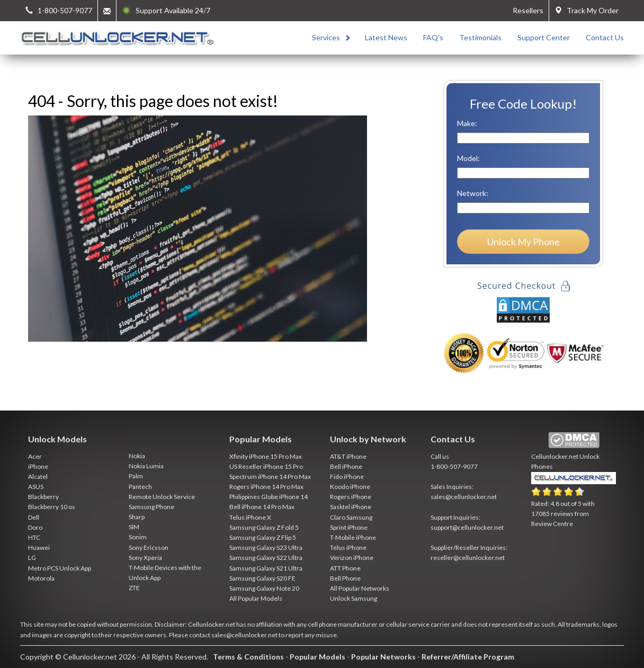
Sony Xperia (145, 558)
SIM (134, 527)
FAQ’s (433, 37)
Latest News (386, 37)
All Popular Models (256, 598)
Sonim (138, 537)
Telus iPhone (348, 547)
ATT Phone (345, 568)
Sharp (137, 517)
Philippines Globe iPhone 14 (269, 497)
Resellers (528, 10)
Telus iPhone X (250, 517)
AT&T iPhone (348, 456)
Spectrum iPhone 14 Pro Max (270, 476)
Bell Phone (345, 578)
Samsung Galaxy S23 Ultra (266, 547)
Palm (136, 476)
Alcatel (38, 476)
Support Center (544, 37)
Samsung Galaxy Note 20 (264, 588)
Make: (467, 123)
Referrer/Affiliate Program (468, 657)
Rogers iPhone (351, 497)
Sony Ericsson (149, 547)
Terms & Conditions (248, 657)
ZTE (134, 588)
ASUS (36, 487)
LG (32, 558)
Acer (35, 456)
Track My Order (587, 10)
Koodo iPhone (350, 487)
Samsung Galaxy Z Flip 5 (263, 537)
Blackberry (43, 497)
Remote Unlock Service (162, 497)
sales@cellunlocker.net (464, 497)
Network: (473, 193)
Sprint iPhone (349, 527)
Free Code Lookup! (523, 104)
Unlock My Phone (524, 242)
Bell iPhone (346, 466)
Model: (468, 158)
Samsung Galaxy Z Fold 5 (264, 527)
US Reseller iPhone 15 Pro (266, 466)
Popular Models (317, 657)
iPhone (38, 466)
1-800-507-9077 (454, 466)
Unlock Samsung (354, 598)
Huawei (39, 547)
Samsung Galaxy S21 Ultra (266, 568)
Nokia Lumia (146, 466)
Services (326, 37)
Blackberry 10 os (52, 507)
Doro (35, 527)
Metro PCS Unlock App (60, 568)
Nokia (137, 456)
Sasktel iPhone (351, 507)
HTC (34, 537)
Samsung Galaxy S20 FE (262, 578)
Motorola (41, 578)
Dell (34, 517)
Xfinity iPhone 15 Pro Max (266, 456)
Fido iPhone (347, 476)
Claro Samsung (351, 517)
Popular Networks (383, 657)
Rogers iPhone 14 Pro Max (266, 487)
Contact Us (605, 37)
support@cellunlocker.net (467, 527)
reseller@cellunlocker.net (468, 558)
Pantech (140, 487)
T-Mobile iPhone (353, 537)
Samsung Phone (151, 507)
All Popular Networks (360, 588)
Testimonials (480, 37)
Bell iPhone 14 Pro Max (262, 507)
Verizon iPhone (352, 558)
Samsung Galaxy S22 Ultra (266, 558)
